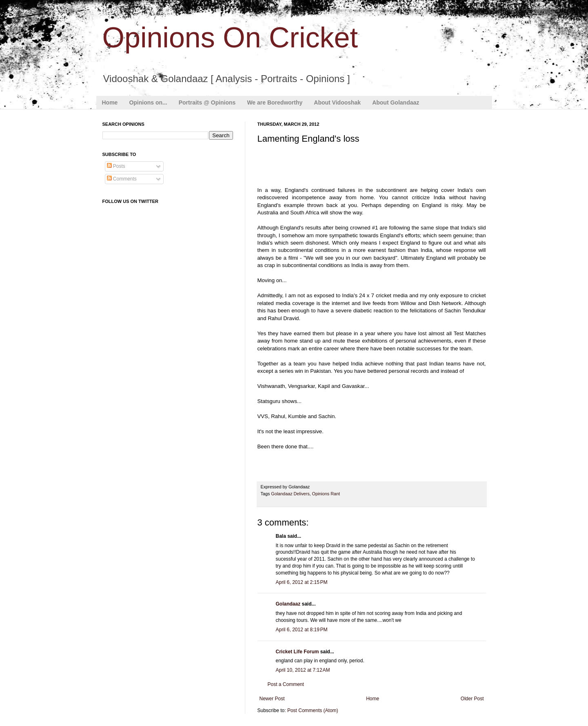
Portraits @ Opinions (207, 102)
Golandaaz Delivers (290, 494)
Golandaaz (288, 604)
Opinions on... (148, 102)
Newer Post (272, 699)
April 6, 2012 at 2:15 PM (302, 582)
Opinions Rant (326, 494)
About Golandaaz (396, 102)
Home (110, 102)
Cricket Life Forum (297, 652)
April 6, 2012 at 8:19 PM (302, 630)
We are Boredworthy (275, 102)
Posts (116, 166)
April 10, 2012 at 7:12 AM (303, 670)
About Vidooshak (337, 102)
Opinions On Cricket (230, 38)
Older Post (472, 699)
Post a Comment (286, 684)
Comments (122, 179)
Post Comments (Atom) (313, 710)
